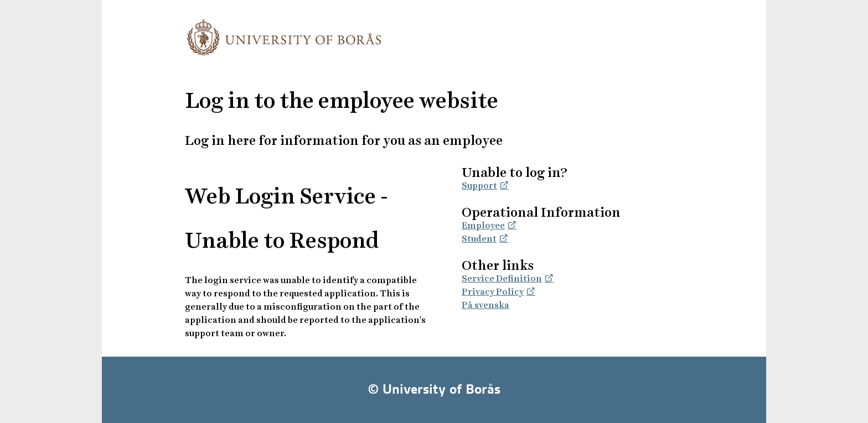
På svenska (485, 305)
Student (479, 239)
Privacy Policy (493, 292)
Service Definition (502, 278)
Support (479, 186)
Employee (483, 225)
